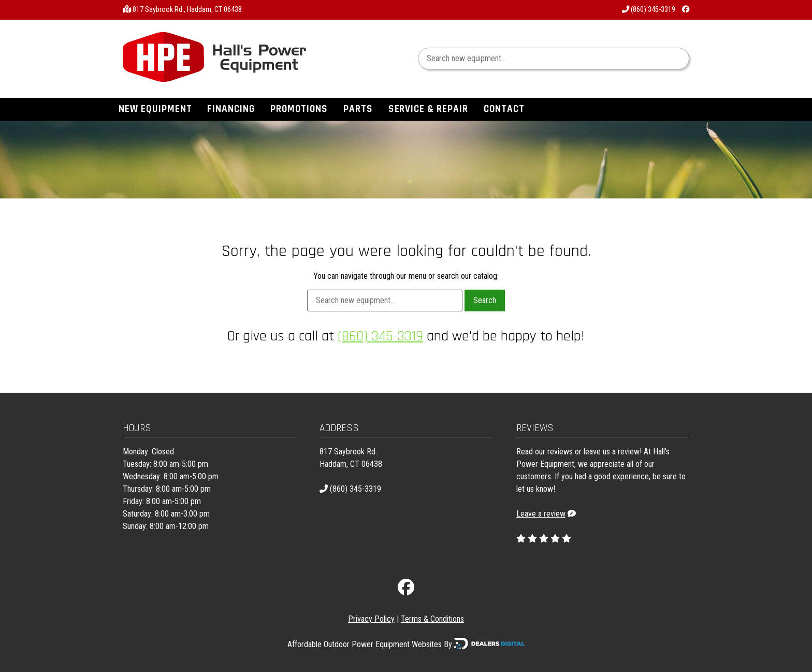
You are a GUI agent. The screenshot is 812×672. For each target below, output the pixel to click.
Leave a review (541, 514)
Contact (504, 109)
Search (485, 300)
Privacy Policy (371, 619)
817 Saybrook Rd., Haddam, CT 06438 (187, 10)
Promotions (299, 109)
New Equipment (155, 109)
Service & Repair (428, 109)
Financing (231, 109)
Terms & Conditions (432, 619)
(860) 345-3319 (649, 10)
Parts (358, 109)
